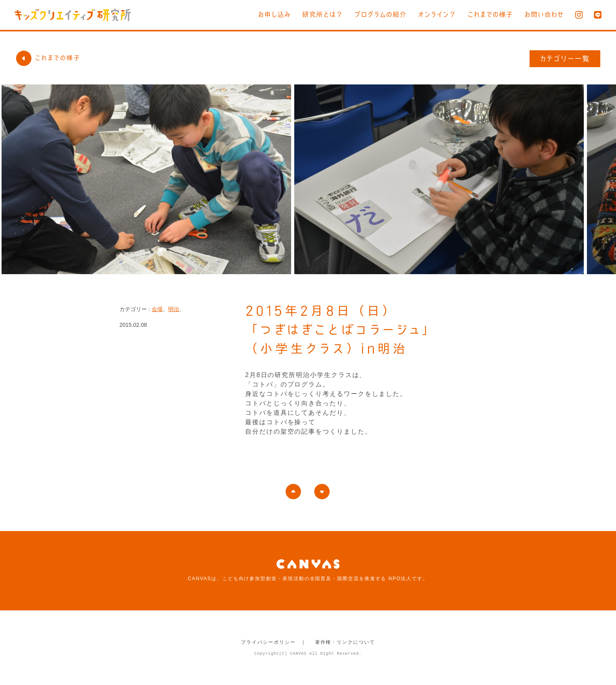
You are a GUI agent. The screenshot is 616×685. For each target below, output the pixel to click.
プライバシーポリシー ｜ (274, 642)
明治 (174, 309)
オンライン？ (437, 14)
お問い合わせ (544, 14)
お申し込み (274, 14)
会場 (157, 309)
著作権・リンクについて (345, 642)
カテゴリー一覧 (565, 59)
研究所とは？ (323, 14)
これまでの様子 (490, 14)
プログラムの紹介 (380, 14)
